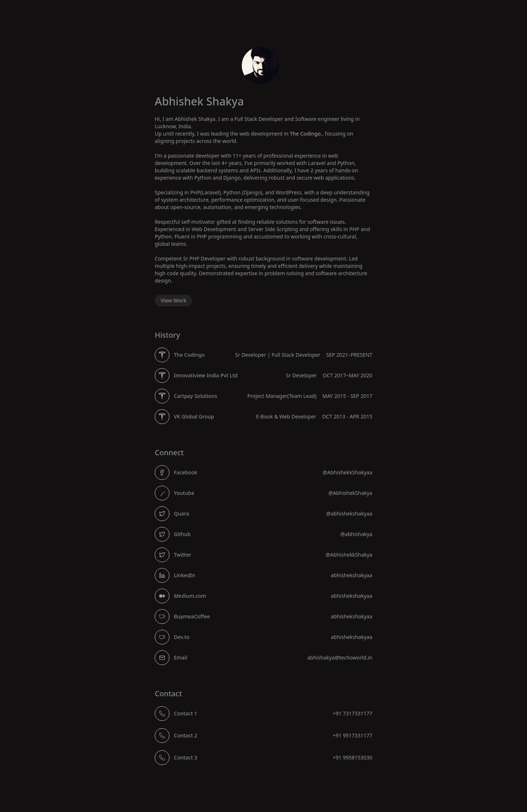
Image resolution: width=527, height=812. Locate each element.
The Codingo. (306, 134)
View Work (173, 300)
